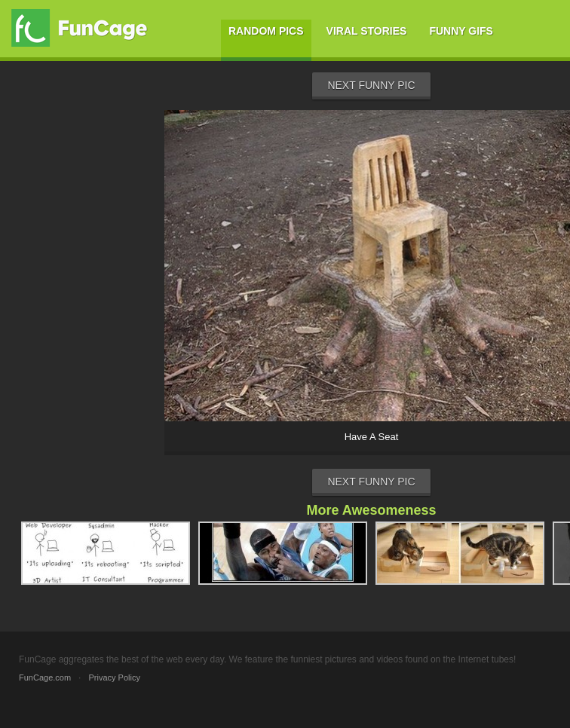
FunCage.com (45, 678)
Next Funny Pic (371, 85)
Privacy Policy (114, 678)
